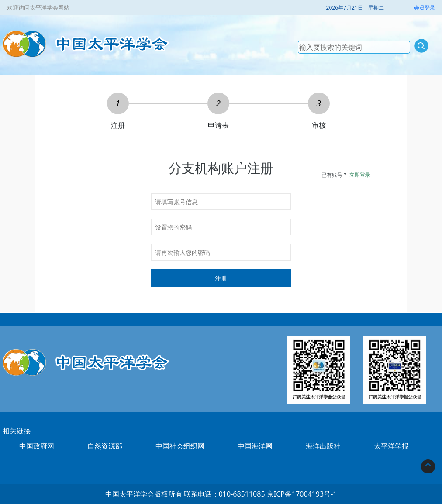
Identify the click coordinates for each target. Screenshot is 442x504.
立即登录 (360, 175)
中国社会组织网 (180, 446)
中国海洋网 (255, 446)
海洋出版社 (323, 446)
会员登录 (425, 8)
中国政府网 (37, 446)
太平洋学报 (391, 446)
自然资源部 (105, 446)
